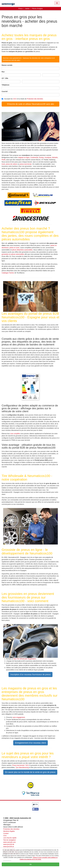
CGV (15, 99)
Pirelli (3, 160)
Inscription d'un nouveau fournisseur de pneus (30, 674)
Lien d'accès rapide (10, 838)
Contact (6, 833)
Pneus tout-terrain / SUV (20, 765)
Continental (34, 157)
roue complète (15, 434)
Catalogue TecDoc (8, 273)
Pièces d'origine (37, 9)
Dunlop (41, 157)
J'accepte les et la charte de (22, 99)
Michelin (55, 157)
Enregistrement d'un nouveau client (30, 743)
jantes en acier (14, 248)
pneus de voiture (11, 164)
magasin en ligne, (24, 157)
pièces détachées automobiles (22, 250)
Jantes (27, 9)
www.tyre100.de (9, 844)
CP (3, 78)
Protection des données (35, 99)
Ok (30, 864)
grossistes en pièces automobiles (13, 254)
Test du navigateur (10, 840)
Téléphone (5, 85)
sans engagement (19, 717)
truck (3, 164)
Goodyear (48, 157)
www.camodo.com (10, 842)
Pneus (21, 9)
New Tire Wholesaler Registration (25, 659)
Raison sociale (7, 65)
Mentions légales (9, 831)
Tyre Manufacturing (22, 767)
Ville (7, 78)
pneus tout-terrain (26, 164)
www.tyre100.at (9, 847)
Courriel (5, 91)
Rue (3, 72)
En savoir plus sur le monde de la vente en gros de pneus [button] (30, 772)
